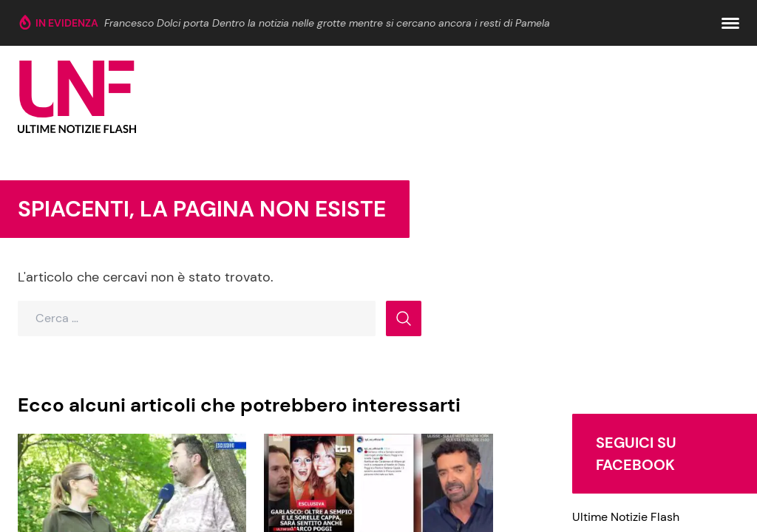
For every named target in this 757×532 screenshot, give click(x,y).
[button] (730, 23)
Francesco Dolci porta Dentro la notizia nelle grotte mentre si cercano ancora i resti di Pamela (327, 23)
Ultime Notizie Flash (626, 517)
